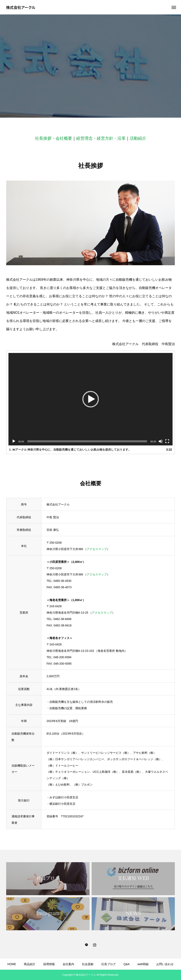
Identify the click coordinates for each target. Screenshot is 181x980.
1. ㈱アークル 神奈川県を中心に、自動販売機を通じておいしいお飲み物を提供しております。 (70, 450)
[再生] (14, 441)
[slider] (87, 441)
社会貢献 (88, 964)
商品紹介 (30, 964)
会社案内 (68, 964)
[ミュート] (161, 441)
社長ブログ (109, 964)
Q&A (127, 964)
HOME (12, 964)
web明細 (143, 964)
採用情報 (49, 964)
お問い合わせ (165, 964)
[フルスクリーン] (167, 441)
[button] (91, 399)
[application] (90, 399)
